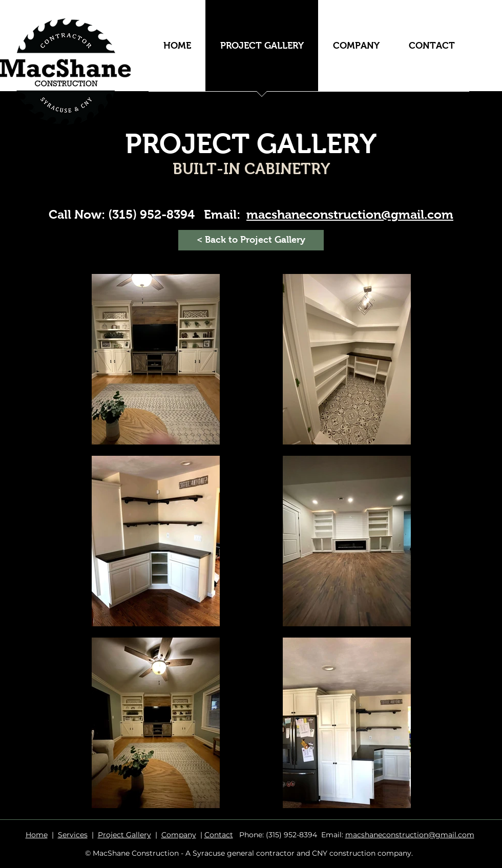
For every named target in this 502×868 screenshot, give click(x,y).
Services (73, 835)
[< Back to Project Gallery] (251, 240)
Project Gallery (124, 835)
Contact (219, 835)
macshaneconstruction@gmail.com (410, 835)
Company (179, 835)
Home (37, 835)
